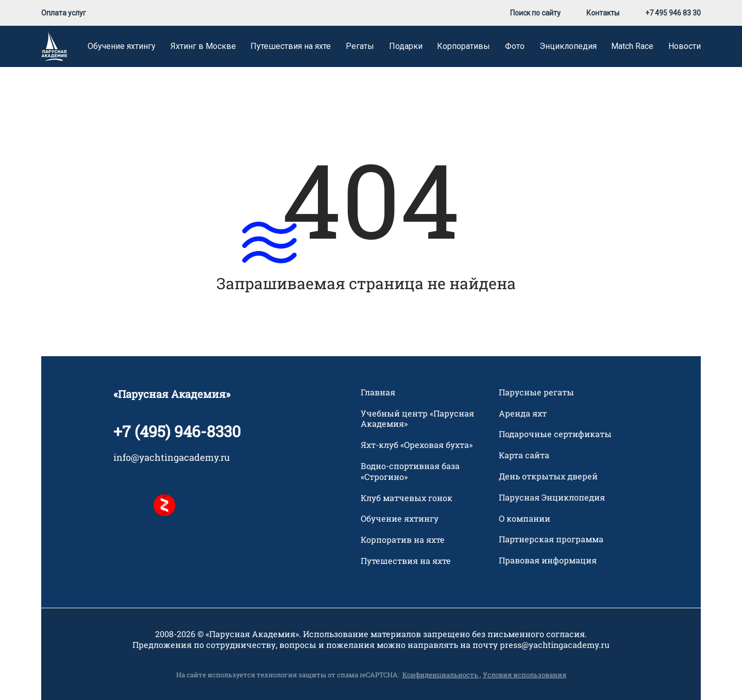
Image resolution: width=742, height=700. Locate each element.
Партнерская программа (551, 539)
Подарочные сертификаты (555, 434)
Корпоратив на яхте (403, 540)
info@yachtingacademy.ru (172, 457)
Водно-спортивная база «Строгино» (410, 471)
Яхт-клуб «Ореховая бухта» (417, 445)
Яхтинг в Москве (203, 46)
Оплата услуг (64, 13)
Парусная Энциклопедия (552, 497)
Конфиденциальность (441, 675)
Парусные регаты (536, 392)
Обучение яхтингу (122, 46)
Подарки (406, 46)
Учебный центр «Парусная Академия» (417, 419)
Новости (685, 46)
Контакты (603, 13)
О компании (525, 519)
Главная (378, 392)
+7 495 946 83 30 (673, 13)
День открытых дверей (548, 476)
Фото (515, 46)
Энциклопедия (568, 46)
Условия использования (525, 675)
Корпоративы (463, 46)
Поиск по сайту (535, 13)
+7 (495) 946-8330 (177, 431)
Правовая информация (548, 560)
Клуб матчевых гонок (407, 498)
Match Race (632, 46)
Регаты (360, 46)
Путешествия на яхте (291, 46)
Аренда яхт (523, 413)
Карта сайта (524, 455)
